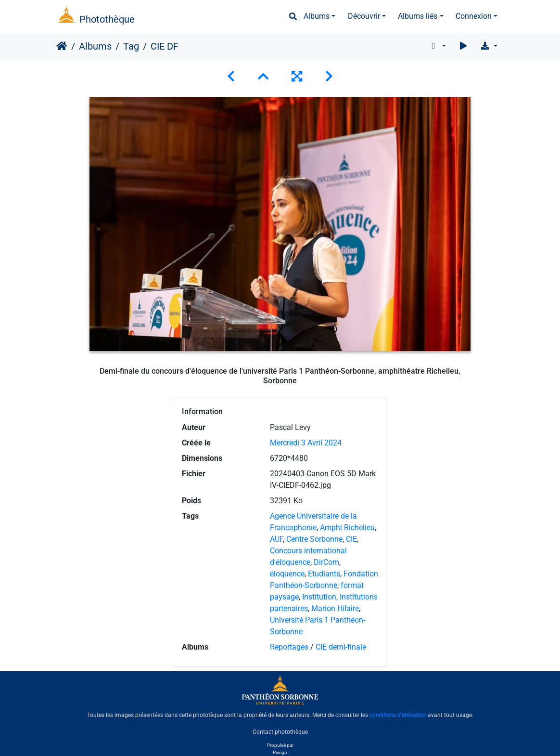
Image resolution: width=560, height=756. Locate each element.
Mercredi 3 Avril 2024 (306, 443)
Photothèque (107, 19)
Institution (319, 597)
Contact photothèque (280, 731)
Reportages (289, 647)
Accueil (62, 46)
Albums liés (418, 16)
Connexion (474, 16)
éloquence (287, 574)
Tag (131, 46)
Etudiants (324, 574)
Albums (317, 16)
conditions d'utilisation (398, 715)
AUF (276, 539)
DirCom (326, 562)
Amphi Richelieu (347, 528)
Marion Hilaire (335, 608)
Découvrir (364, 16)
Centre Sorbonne (314, 539)
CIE (351, 539)
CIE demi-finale (341, 647)
